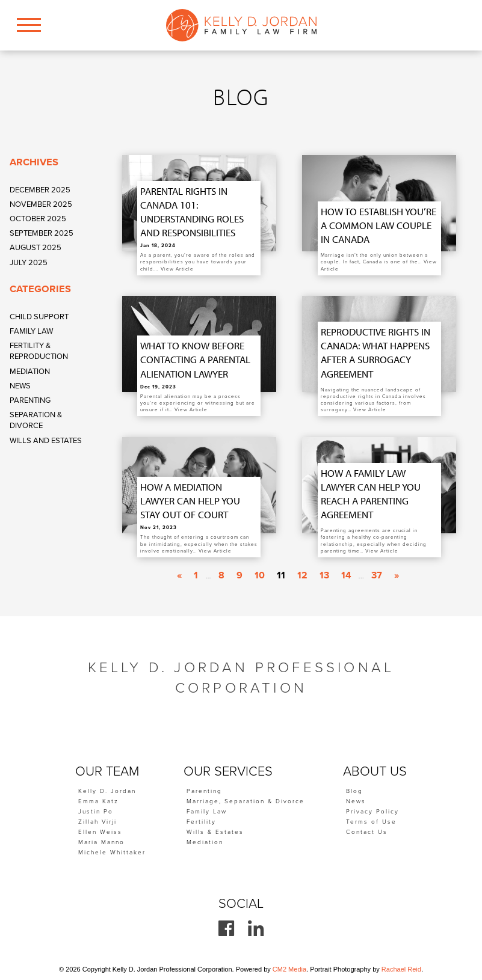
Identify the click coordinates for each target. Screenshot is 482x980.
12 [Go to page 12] (302, 575)
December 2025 (40, 190)
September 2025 (42, 233)
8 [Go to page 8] (221, 575)
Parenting (30, 400)
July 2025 (29, 263)
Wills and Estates (46, 441)
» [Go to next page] (397, 575)
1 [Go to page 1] (196, 575)
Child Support (39, 317)
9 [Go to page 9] (239, 575)
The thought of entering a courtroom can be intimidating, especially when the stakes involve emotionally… (199, 544)
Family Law (31, 331)
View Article (177, 269)
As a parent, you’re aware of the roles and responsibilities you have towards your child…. (198, 262)
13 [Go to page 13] (324, 575)
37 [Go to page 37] (377, 575)
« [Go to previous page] (179, 575)
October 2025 (38, 219)
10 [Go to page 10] (260, 575)
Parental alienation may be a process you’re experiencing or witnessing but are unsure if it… (198, 403)
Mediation (30, 372)
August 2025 (36, 248)
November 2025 (41, 204)
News (20, 386)
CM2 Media (289, 969)
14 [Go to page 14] (346, 575)
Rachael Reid (401, 969)
